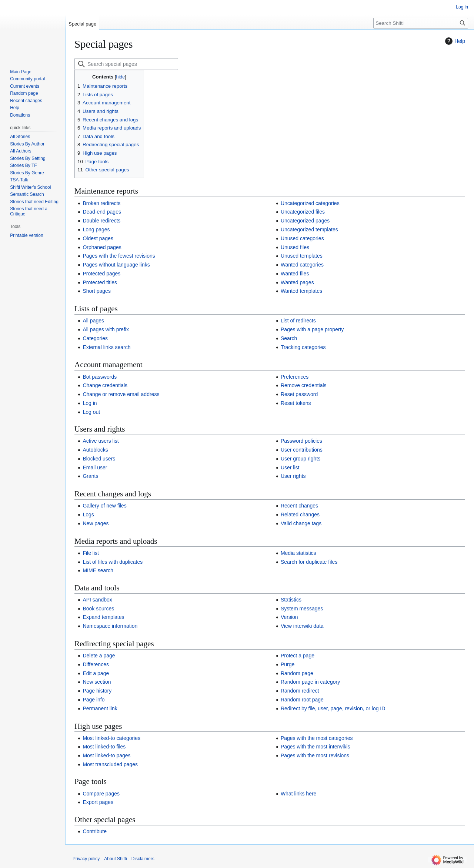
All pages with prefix (106, 329)
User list (290, 467)
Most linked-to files (104, 747)
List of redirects (298, 321)
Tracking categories (303, 347)
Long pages (96, 229)
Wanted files (295, 274)
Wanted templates (301, 291)
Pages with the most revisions (315, 755)
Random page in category (310, 682)
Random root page (302, 700)
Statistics (291, 600)
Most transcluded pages (110, 764)
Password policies (301, 441)
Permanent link (100, 708)
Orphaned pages (102, 247)
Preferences (295, 377)
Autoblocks (95, 450)
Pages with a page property (312, 329)
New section (97, 682)
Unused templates (302, 256)
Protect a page (298, 656)
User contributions (302, 450)
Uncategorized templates (309, 229)
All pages (93, 321)
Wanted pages (297, 282)
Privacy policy (86, 859)
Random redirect (300, 691)
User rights (293, 476)
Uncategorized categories (310, 203)
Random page (297, 673)
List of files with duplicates (113, 562)
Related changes (300, 515)
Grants (90, 476)
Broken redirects (101, 203)
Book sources (98, 609)
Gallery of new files (104, 506)
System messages (302, 609)
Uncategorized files (303, 212)
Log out (91, 412)
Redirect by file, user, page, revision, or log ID (333, 708)
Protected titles (100, 282)
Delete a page (99, 656)
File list (91, 553)
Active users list (101, 441)
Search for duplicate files (309, 562)
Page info (94, 700)
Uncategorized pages (305, 221)
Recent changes (299, 506)
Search (289, 338)
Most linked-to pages (106, 755)
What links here (298, 794)
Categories (95, 338)
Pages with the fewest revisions (119, 256)
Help (454, 41)
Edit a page (96, 673)
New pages (96, 523)
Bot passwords (100, 377)
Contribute (95, 831)
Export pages (98, 802)
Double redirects (101, 221)
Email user (95, 467)
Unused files (295, 247)
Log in (90, 403)
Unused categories (302, 238)
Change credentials (105, 385)
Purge (288, 664)
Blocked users (99, 459)
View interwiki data (302, 626)
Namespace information (110, 626)
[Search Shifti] (421, 23)
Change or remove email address (121, 394)
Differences (96, 664)
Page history (97, 691)
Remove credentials (304, 385)
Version (289, 617)
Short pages (97, 291)
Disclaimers (143, 859)
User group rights (301, 459)
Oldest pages (98, 238)
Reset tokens (296, 403)
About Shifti (115, 859)
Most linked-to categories (111, 738)
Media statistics (298, 553)
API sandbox (97, 600)
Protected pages (101, 274)
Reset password (299, 394)
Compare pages (101, 794)
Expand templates (103, 617)
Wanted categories (302, 265)
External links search (106, 347)
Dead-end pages (102, 212)
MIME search (98, 570)
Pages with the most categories (317, 738)
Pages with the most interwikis (316, 747)
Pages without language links (116, 265)
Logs (88, 515)
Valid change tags (301, 523)
